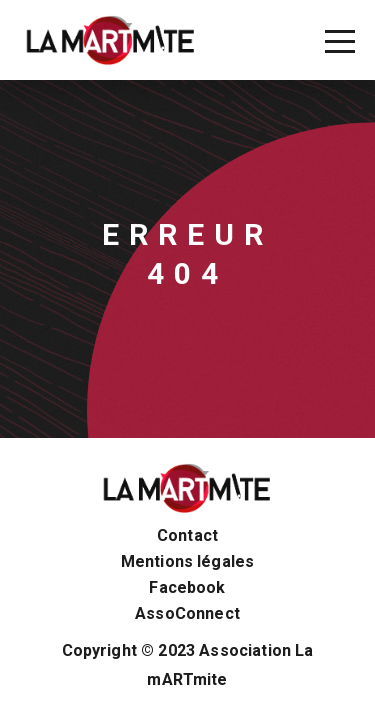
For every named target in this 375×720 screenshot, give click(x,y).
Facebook (187, 588)
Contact (187, 536)
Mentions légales (188, 562)
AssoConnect (187, 614)
